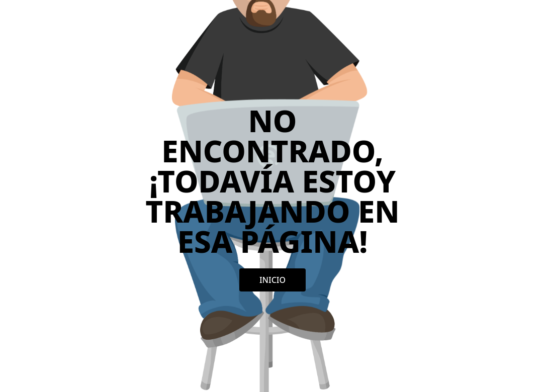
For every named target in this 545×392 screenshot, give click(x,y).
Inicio (272, 280)
